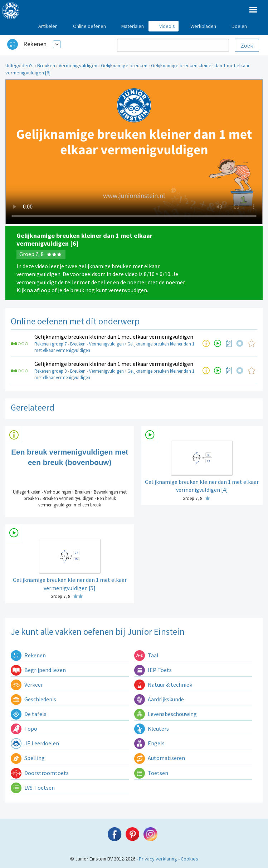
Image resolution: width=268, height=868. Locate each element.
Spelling (28, 758)
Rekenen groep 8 (50, 371)
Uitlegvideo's (20, 65)
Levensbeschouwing (165, 714)
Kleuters (152, 729)
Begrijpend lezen (38, 670)
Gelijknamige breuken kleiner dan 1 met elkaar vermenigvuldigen (114, 337)
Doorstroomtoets (40, 773)
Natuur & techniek (163, 685)
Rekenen (35, 44)
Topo (24, 729)
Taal (146, 655)
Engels (149, 743)
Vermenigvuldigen (78, 65)
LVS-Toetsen (33, 788)
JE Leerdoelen (35, 743)
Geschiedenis (33, 699)
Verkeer (27, 685)
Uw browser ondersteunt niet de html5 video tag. (134, 152)
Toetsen (151, 773)
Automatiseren (160, 758)
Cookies (189, 859)
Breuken (46, 65)
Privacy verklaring (158, 859)
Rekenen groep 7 (50, 344)
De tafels (29, 714)
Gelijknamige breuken (124, 65)
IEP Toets (153, 670)
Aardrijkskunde (159, 699)
